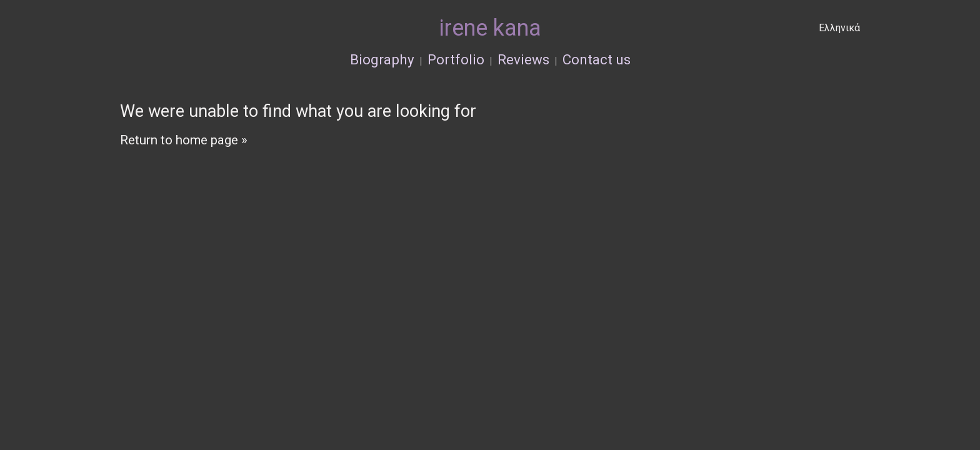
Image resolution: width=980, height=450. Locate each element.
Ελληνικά (839, 28)
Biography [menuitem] (382, 59)
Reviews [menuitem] (523, 59)
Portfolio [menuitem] (456, 59)
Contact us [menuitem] (597, 59)
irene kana (490, 28)
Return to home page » (184, 140)
